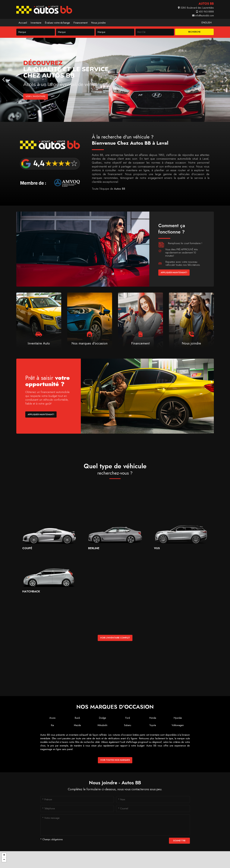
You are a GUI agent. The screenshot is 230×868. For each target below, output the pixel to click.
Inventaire (36, 23)
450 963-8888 (205, 12)
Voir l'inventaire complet (115, 638)
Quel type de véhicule (115, 469)
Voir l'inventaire (35, 96)
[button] (4, 855)
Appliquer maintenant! (174, 272)
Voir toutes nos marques (115, 760)
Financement (81, 23)
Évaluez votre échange (57, 23)
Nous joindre (98, 23)
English (207, 23)
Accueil (23, 23)
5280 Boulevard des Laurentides (196, 8)
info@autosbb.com (203, 16)
